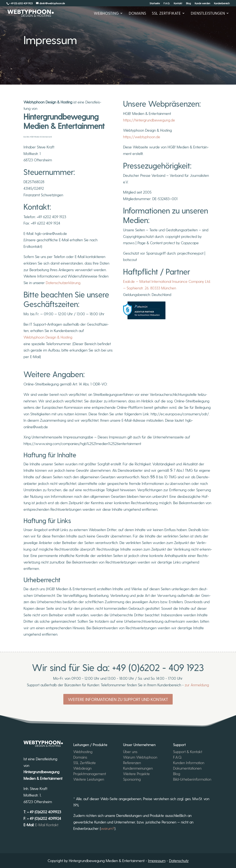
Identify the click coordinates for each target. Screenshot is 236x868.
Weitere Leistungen (89, 779)
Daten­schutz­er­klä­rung (63, 283)
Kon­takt (178, 3)
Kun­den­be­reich (222, 3)
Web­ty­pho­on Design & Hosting (48, 337)
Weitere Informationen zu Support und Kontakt (118, 699)
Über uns (130, 751)
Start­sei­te (155, 3)
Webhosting (83, 751)
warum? (108, 828)
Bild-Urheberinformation (192, 779)
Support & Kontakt (188, 751)
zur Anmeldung (197, 685)
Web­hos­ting (106, 13)
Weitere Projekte (136, 774)
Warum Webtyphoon (140, 757)
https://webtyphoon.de (142, 137)
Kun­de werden (202, 3)
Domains (137, 13)
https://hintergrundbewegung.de (149, 120)
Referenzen (132, 763)
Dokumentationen (187, 768)
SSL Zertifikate (85, 763)
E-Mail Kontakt (47, 825)
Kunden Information (189, 763)
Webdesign (82, 768)
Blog (188, 3)
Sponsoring (132, 779)
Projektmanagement (90, 774)
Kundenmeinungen (138, 768)
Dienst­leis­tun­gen (208, 13)
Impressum (157, 860)
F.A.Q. (167, 3)
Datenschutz (179, 860)
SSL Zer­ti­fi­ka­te (166, 13)
